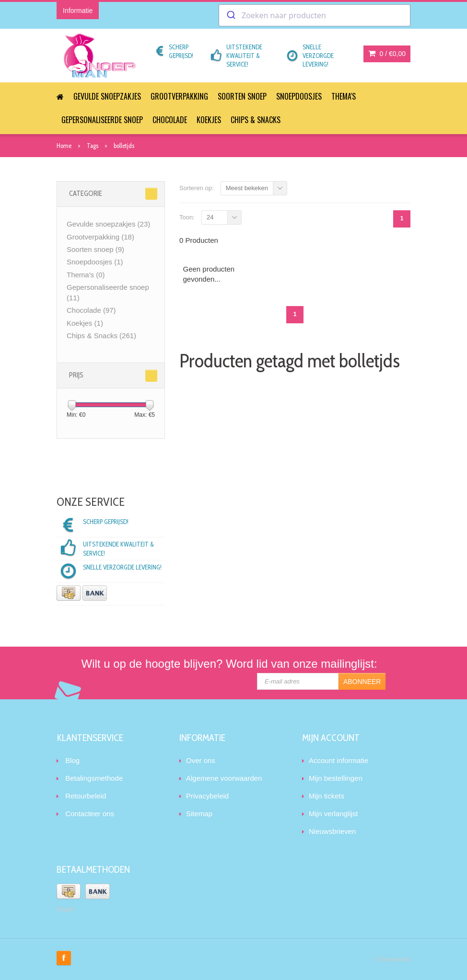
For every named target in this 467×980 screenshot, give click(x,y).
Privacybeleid (207, 796)
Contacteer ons (90, 814)
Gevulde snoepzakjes (107, 96)
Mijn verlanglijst (333, 814)
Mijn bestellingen (336, 778)
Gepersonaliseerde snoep (102, 120)
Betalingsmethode (94, 778)
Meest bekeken (247, 188)
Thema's (344, 96)
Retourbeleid (86, 796)
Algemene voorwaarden (224, 778)
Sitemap (199, 814)
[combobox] (315, 15)
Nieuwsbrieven (332, 831)
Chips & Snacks (256, 120)
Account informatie (339, 760)
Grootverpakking (179, 96)
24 (210, 217)
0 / (387, 54)
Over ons (201, 760)
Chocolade (170, 120)
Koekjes (209, 120)
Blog (72, 760)
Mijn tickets (327, 796)
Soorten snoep (242, 96)
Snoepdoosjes (299, 96)
